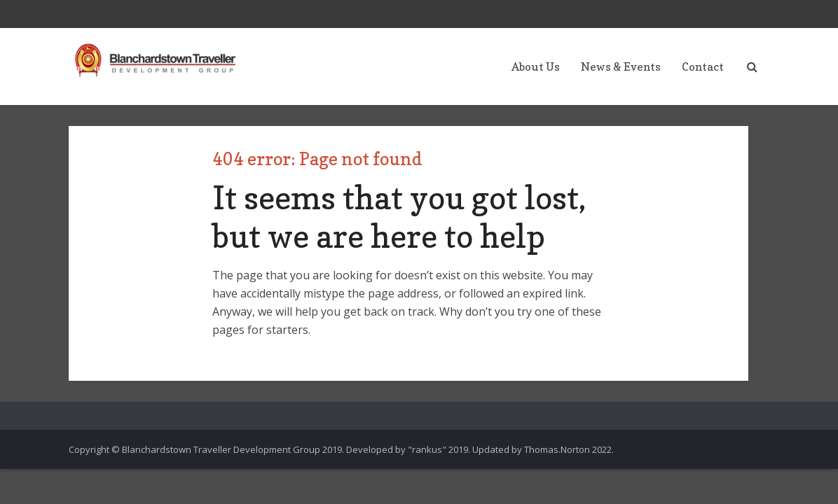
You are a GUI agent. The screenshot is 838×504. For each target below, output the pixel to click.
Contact (703, 66)
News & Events (621, 66)
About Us (536, 66)
